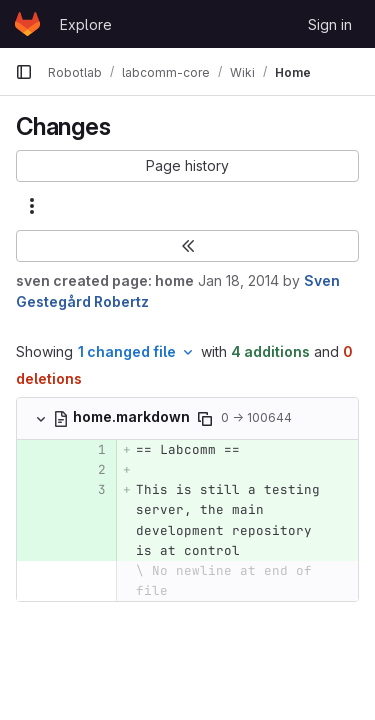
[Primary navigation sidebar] (24, 72)
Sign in (330, 24)
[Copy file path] (205, 419)
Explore (86, 24)
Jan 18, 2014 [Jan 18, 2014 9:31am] (238, 280)
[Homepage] (27, 24)
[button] (187, 166)
